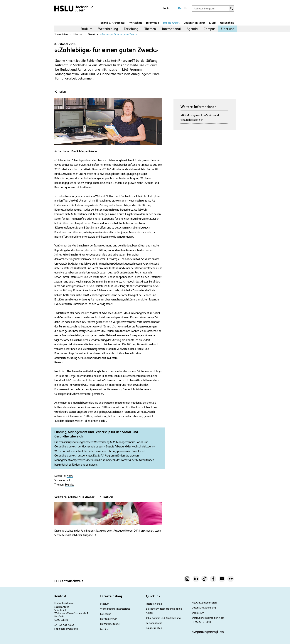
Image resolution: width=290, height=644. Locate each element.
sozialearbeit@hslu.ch (66, 629)
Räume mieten (154, 628)
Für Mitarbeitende (110, 624)
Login (166, 8)
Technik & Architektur (112, 23)
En (186, 8)
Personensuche (154, 623)
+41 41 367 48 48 (64, 625)
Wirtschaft (136, 23)
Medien (104, 629)
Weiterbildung (108, 29)
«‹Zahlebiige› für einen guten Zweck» (119, 34)
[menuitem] (86, 29)
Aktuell (91, 34)
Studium (86, 29)
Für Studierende (109, 619)
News (70, 476)
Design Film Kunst (194, 23)
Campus (209, 29)
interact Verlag (154, 604)
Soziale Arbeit (171, 23)
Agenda (192, 29)
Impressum (198, 613)
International (171, 29)
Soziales (69, 485)
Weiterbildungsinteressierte (115, 609)
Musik (213, 23)
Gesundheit (227, 23)
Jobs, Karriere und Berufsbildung (163, 618)
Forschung (131, 29)
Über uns (228, 29)
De (180, 8)
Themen (150, 29)
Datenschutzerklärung (204, 608)
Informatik (152, 23)
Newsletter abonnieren (204, 603)
